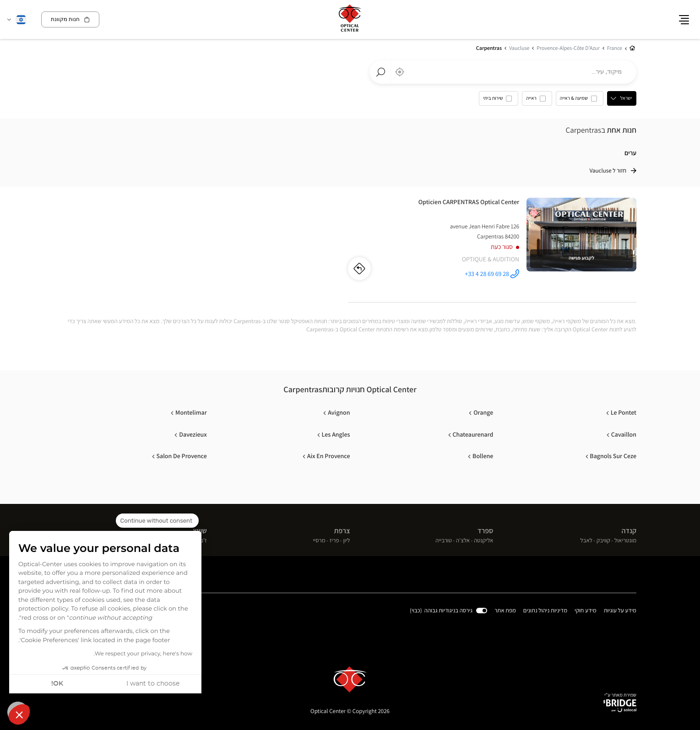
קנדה (629, 531)
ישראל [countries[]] (626, 98)
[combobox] (503, 72)
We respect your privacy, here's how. (143, 654)
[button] (19, 714)
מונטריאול (625, 541)
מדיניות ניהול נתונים (545, 611)
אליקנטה (483, 541)
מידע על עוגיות (620, 611)
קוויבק (603, 541)
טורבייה (444, 541)
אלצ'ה (463, 541)
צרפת (342, 531)
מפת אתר (505, 610)
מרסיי (319, 541)
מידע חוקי (586, 611)
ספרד (485, 531)
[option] (580, 101)
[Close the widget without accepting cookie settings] (157, 521)
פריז (334, 541)
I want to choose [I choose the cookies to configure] (153, 684)
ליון (347, 541)
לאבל (586, 541)
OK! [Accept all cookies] (57, 684)
